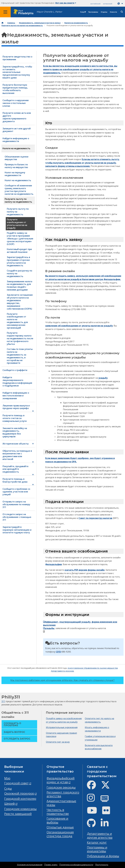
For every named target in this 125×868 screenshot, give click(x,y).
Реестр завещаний (18, 814)
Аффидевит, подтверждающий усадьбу (67, 622)
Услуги (83, 12)
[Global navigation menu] (5, 12)
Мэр (7, 778)
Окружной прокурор (19, 793)
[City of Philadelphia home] (25, 12)
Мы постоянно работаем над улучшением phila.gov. (62, 680)
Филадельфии (54, 564)
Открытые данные (60, 827)
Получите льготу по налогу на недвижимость (22, 26)
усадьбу (103, 378)
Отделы (104, 12)
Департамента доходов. (62, 671)
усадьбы (49, 628)
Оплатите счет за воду (58, 742)
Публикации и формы (103, 856)
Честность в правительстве (58, 812)
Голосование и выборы (57, 820)
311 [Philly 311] (3, 701)
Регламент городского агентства (63, 794)
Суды (8, 788)
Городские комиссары (20, 809)
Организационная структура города (60, 834)
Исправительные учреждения (62, 727)
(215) (58, 652)
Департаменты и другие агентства (100, 836)
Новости (113, 12)
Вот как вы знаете (66, 3)
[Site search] (122, 12)
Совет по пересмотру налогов (95, 518)
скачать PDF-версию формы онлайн (85, 570)
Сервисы (11, 23)
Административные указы (61, 803)
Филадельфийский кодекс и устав (61, 780)
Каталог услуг (97, 842)
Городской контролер (20, 799)
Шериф (10, 803)
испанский (108, 4)
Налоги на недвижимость (76, 23)
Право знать (51, 865)
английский (95, 4)
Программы (93, 12)
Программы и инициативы (97, 849)
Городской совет (16, 783)
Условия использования (30, 865)
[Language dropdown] (121, 4)
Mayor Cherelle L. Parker (49, 12)
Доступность (102, 865)
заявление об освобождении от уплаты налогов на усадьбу (79, 326)
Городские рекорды (61, 787)
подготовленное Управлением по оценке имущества (93, 668)
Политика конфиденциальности (76, 865)
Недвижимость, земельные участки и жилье (40, 23)
